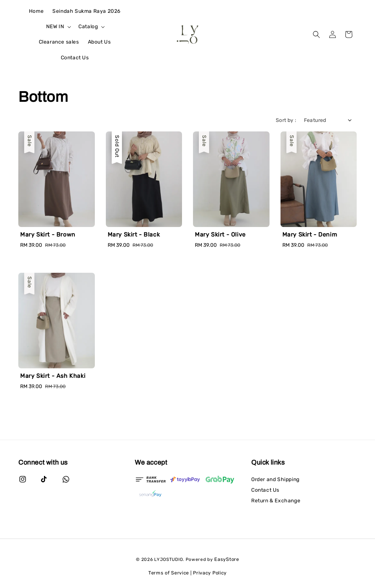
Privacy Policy (210, 573)
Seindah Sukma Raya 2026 (86, 11)
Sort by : (286, 120)
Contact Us (75, 58)
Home (36, 11)
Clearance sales (59, 42)
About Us (99, 42)
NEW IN (55, 27)
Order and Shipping (275, 479)
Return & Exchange (276, 501)
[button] (316, 34)
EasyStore (227, 559)
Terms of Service (169, 573)
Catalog (88, 27)
